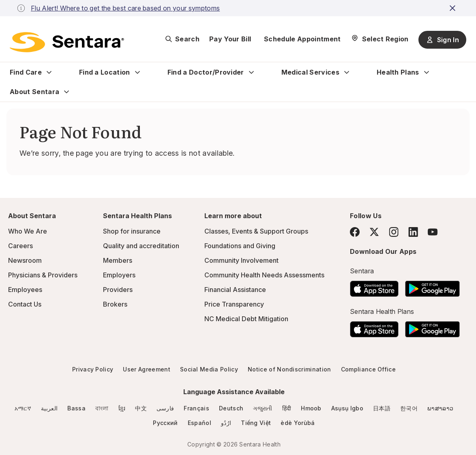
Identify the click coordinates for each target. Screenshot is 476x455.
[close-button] (454, 8)
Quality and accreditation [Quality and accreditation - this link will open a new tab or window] (141, 246)
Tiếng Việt (256, 423)
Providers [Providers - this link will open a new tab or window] (118, 290)
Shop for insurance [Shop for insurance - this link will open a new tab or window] (132, 231)
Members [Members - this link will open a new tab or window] (118, 260)
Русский (165, 423)
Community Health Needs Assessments (264, 275)
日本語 (382, 408)
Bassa (76, 408)
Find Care (26, 72)
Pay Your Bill (230, 39)
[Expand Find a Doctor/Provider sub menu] (251, 72)
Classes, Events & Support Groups (256, 231)
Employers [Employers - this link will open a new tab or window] (119, 275)
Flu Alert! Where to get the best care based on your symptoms (125, 8)
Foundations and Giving (240, 246)
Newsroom (25, 260)
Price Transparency (234, 304)
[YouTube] (433, 232)
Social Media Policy (209, 369)
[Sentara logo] (67, 42)
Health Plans (398, 72)
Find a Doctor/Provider (206, 72)
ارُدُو (226, 423)
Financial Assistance (235, 290)
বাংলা (102, 408)
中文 (141, 408)
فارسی (165, 408)
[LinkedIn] (413, 232)
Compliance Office (368, 369)
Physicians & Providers (43, 275)
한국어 (409, 408)
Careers (20, 246)
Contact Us (25, 304)
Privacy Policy (93, 369)
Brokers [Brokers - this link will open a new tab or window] (115, 304)
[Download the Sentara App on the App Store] (374, 286)
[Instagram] (394, 232)
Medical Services (310, 72)
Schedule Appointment (302, 39)
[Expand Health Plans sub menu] (427, 72)
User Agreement (146, 369)
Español (199, 423)
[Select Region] (380, 39)
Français (196, 408)
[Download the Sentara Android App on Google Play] (432, 286)
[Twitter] (374, 232)
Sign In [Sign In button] (442, 40)
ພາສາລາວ (440, 408)
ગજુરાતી (263, 408)
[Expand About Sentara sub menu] (66, 92)
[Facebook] (355, 232)
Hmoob (311, 408)
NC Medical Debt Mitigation (246, 319)
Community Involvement (241, 260)
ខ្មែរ (122, 408)
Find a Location (105, 72)
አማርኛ (23, 408)
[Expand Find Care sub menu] (49, 72)
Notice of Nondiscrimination (289, 369)
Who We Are (28, 231)
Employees (25, 290)
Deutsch (231, 408)
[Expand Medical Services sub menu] (347, 72)
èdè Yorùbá (298, 423)
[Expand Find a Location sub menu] (137, 72)
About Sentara (34, 92)
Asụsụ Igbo (347, 408)
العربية (49, 408)
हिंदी (287, 408)
